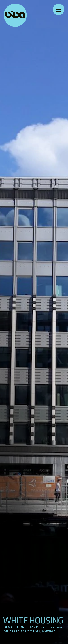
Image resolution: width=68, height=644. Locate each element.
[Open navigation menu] (59, 9)
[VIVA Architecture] (15, 15)
